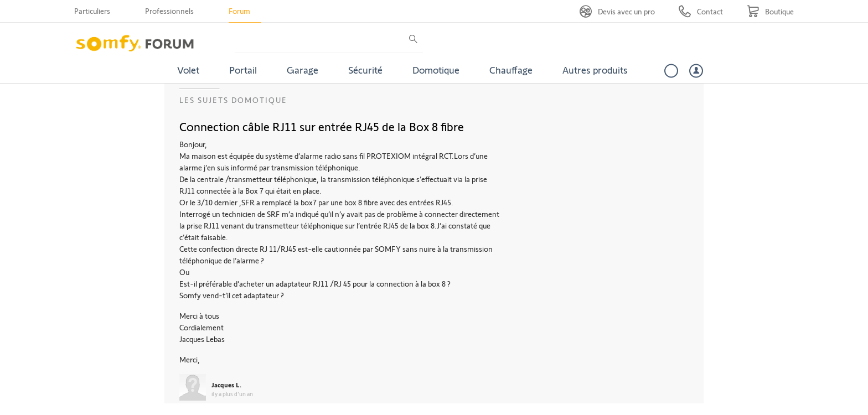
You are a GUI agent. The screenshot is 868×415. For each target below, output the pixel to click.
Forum (239, 11)
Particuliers (92, 11)
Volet (188, 70)
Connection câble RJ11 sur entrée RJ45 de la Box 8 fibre (322, 126)
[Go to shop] (770, 11)
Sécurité (365, 70)
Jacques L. (226, 385)
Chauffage (511, 70)
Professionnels (169, 11)
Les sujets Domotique (233, 100)
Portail (243, 70)
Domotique (436, 70)
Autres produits (595, 70)
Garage (303, 70)
